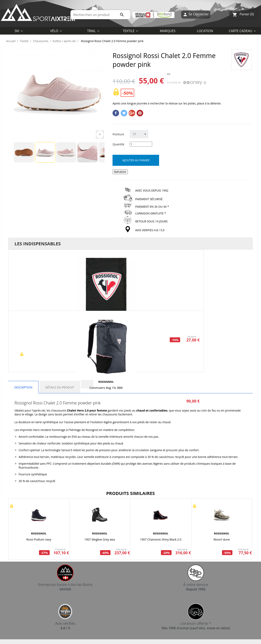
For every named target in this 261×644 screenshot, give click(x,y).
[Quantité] (141, 144)
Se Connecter (196, 15)
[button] (130, 31)
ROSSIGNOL (106, 321)
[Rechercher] (100, 15)
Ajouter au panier (136, 160)
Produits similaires (130, 493)
